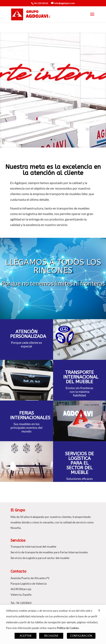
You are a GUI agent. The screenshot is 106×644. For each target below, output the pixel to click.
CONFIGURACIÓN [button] (81, 636)
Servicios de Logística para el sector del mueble (40, 558)
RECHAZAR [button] (51, 636)
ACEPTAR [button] (26, 636)
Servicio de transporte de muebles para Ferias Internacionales (49, 552)
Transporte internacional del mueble (33, 546)
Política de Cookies (68, 628)
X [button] (99, 610)
